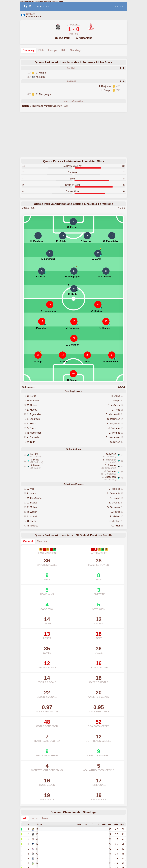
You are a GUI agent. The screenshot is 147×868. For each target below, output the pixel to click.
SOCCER (119, 6)
